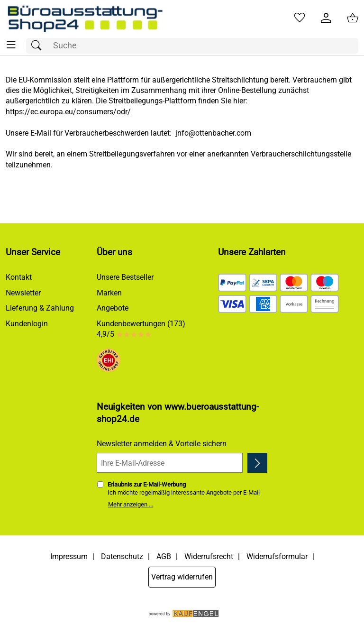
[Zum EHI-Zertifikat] (109, 362)
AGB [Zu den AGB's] (164, 556)
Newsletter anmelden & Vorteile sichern (162, 444)
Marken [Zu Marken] (109, 293)
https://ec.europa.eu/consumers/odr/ (68, 112)
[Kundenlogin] (326, 18)
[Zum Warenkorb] (353, 18)
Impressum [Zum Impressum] (69, 556)
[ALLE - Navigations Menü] (11, 45)
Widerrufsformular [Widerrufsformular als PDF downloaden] (277, 556)
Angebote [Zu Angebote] (113, 308)
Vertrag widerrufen (182, 577)
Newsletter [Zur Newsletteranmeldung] (23, 293)
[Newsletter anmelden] (257, 463)
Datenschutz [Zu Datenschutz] (122, 556)
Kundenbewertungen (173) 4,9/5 (141, 329)
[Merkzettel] (300, 18)
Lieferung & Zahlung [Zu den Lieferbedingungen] (40, 308)
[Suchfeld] (192, 46)
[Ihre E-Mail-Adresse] (170, 463)
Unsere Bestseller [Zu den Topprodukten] (125, 277)
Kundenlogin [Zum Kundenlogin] (27, 324)
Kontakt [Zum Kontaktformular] (19, 277)
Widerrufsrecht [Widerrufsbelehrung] (209, 556)
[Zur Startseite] (85, 18)
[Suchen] (39, 46)
